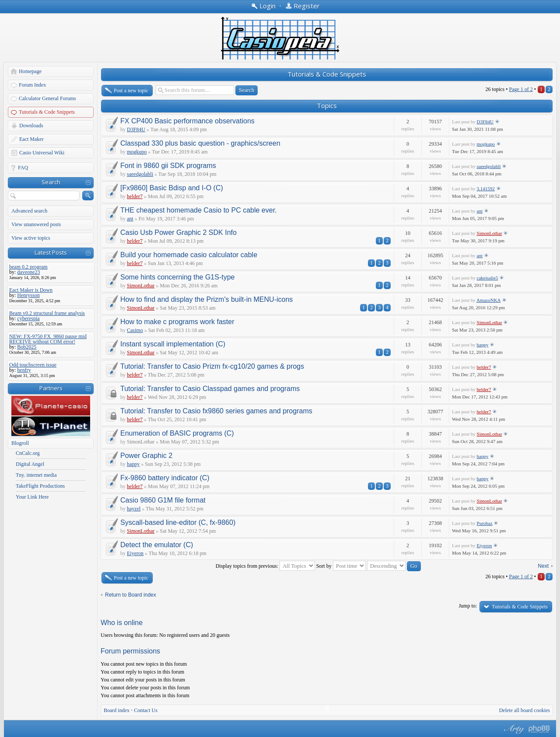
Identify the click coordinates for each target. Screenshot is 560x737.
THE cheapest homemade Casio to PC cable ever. (199, 210)
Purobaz (485, 523)
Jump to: (468, 606)
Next (543, 566)
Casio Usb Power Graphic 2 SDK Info (178, 232)
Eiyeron (135, 553)
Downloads (31, 126)
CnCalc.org (28, 453)
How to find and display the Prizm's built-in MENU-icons (206, 299)
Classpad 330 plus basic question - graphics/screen (200, 143)
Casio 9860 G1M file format (163, 500)
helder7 (135, 196)
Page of (521, 89)
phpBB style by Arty (513, 729)
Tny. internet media (36, 475)
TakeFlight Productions (40, 486)
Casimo (135, 330)
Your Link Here (32, 497)
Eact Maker (31, 139)
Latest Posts (51, 252)
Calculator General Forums (47, 98)
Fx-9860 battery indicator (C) (165, 478)
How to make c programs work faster (177, 322)
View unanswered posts (36, 224)
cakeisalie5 (488, 278)
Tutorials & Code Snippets (47, 112)
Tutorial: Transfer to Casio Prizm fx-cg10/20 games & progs (212, 366)
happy (483, 345)
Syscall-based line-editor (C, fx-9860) (178, 522)
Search (51, 182)
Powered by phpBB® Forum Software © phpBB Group (539, 729)
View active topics (31, 238)
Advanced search (29, 211)
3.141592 (486, 189)
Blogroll (20, 443)
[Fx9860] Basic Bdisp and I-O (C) (172, 188)
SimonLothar (490, 233)
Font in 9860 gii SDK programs (168, 166)
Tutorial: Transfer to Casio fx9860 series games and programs (216, 411)
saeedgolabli (140, 174)
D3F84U (136, 129)
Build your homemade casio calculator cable (189, 255)
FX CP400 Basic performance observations (187, 121)
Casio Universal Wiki (42, 153)
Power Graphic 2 (146, 456)
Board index (117, 710)
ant (130, 219)
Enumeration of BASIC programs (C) (177, 433)
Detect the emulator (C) (157, 545)
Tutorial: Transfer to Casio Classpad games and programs (210, 389)
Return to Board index (131, 595)
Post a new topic (131, 91)
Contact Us (146, 710)
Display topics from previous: (265, 566)
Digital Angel (30, 464)
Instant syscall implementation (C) (173, 344)
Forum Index (32, 85)
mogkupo (137, 152)
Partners (51, 388)
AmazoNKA (488, 300)
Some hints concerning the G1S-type (177, 277)
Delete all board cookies (525, 710)
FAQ (23, 168)
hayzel (134, 509)
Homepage (30, 71)
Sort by (341, 566)
